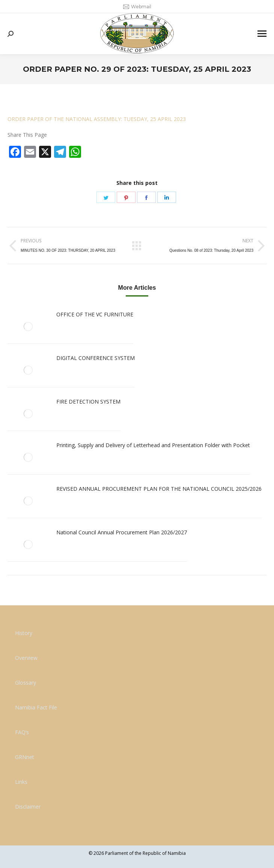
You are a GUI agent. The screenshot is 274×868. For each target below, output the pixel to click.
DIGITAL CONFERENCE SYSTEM (96, 358)
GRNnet (25, 757)
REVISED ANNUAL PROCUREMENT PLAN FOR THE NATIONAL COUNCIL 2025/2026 (159, 489)
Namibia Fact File (36, 707)
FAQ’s (22, 732)
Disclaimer (28, 807)
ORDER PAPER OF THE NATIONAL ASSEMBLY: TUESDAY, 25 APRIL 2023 (97, 119)
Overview (26, 658)
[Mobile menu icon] (262, 34)
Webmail (137, 7)
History (24, 633)
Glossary (26, 683)
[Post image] (28, 327)
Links (21, 782)
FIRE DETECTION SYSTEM (88, 401)
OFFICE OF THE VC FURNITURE (95, 314)
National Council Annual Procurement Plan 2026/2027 (122, 532)
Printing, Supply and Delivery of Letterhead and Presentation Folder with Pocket (153, 445)
